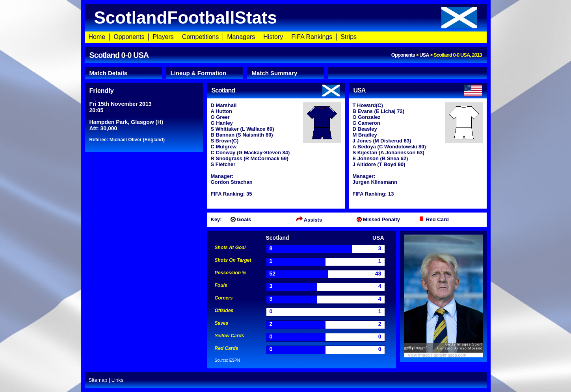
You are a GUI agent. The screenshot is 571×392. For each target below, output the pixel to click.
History (273, 37)
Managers (241, 37)
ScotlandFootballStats (286, 18)
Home (97, 37)
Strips (349, 37)
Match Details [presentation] (109, 73)
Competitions (200, 37)
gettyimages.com (450, 355)
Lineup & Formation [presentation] (199, 73)
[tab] (123, 73)
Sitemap (98, 380)
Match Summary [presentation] (275, 73)
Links (117, 380)
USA (424, 55)
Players (163, 37)
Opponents (129, 37)
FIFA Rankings (312, 37)
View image (419, 355)
